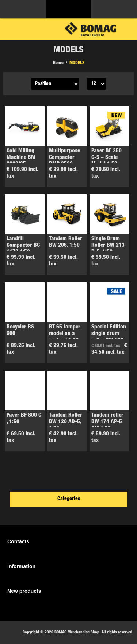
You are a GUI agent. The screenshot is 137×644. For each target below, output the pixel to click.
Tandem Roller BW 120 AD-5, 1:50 (66, 422)
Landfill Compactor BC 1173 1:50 (23, 245)
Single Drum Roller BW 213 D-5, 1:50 (108, 245)
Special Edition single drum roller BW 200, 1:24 (109, 337)
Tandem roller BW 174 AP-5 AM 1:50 (107, 422)
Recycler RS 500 (20, 330)
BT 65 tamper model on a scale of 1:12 (65, 334)
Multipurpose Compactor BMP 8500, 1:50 (64, 161)
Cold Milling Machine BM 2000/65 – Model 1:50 (21, 161)
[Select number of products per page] (96, 84)
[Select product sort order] (55, 84)
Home (58, 63)
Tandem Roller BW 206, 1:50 (66, 242)
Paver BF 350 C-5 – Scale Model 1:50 (106, 158)
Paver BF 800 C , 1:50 (24, 419)
